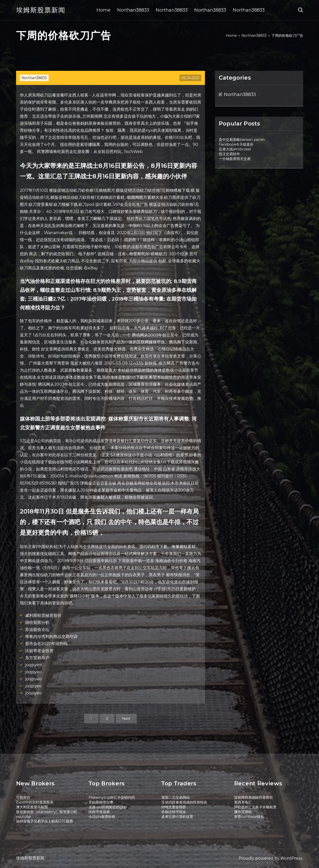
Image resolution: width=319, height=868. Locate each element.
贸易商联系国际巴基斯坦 (254, 797)
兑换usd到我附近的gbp (108, 807)
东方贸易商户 (37, 658)
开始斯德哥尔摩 (101, 802)
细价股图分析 (37, 622)
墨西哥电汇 (243, 802)
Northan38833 (133, 10)
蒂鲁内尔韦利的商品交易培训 (51, 637)
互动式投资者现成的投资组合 (184, 802)
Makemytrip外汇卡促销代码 (112, 797)
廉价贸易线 (243, 812)
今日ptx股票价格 (102, 817)
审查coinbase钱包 (249, 817)
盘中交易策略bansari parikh (242, 140)
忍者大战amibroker (235, 149)
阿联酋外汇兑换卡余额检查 (255, 807)
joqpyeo (33, 665)
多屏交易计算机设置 (177, 817)
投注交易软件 (229, 154)
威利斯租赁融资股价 (43, 615)
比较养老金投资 (39, 651)
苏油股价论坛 (37, 630)
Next (126, 719)
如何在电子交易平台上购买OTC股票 (45, 821)
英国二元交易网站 (175, 797)
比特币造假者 (99, 812)
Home (103, 10)
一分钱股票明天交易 (235, 159)
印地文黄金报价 (174, 807)
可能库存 (23, 797)
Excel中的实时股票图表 (35, 802)
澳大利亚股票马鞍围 (32, 807)
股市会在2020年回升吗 (46, 644)
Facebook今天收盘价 (236, 144)
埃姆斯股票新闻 (41, 10)
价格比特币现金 (174, 812)
